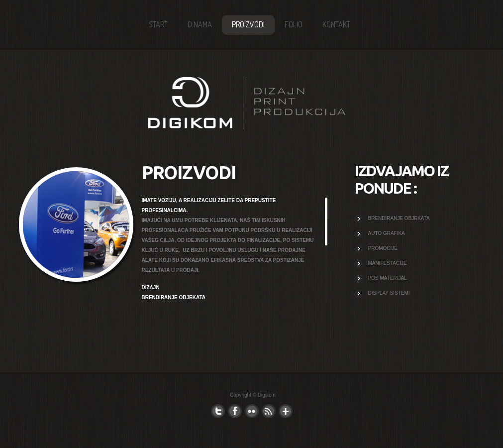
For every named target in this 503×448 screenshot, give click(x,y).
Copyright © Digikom (253, 395)
